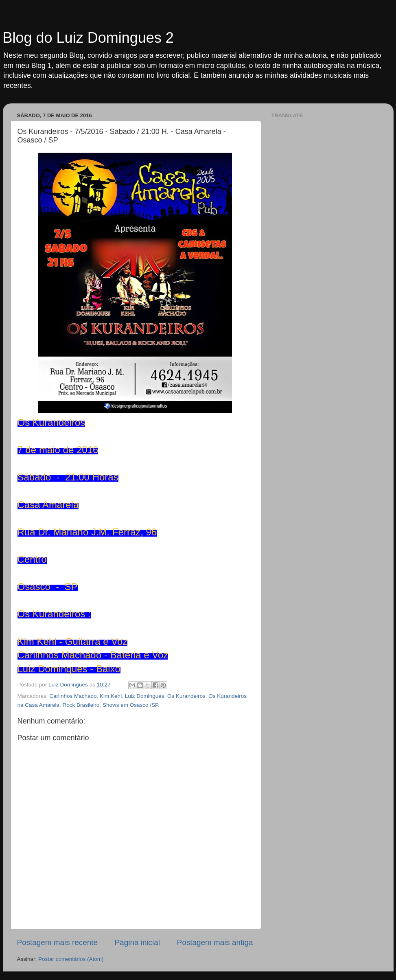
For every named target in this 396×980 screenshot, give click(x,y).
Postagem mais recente (57, 942)
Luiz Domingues (145, 696)
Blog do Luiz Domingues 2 (88, 38)
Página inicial (137, 942)
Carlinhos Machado (73, 696)
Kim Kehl (111, 696)
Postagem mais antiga (215, 942)
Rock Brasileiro (81, 705)
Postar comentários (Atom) (71, 959)
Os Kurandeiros (186, 696)
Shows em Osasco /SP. (131, 705)
